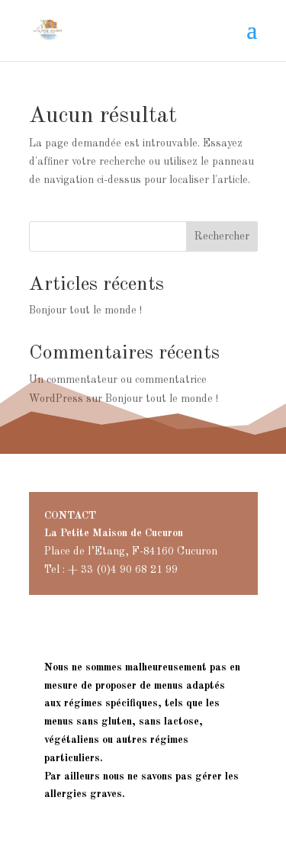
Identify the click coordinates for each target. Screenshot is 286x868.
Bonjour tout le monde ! (85, 310)
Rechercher (222, 236)
